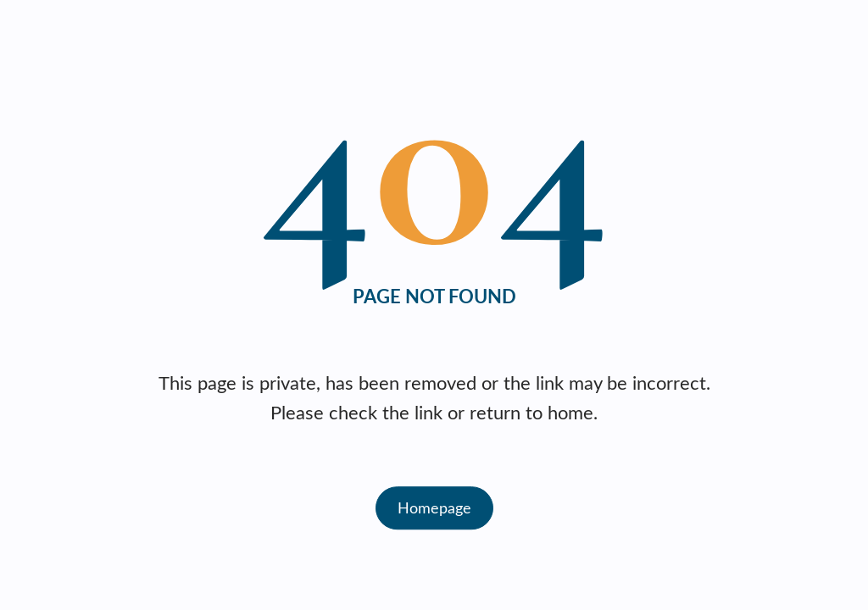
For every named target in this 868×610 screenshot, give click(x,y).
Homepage (434, 507)
